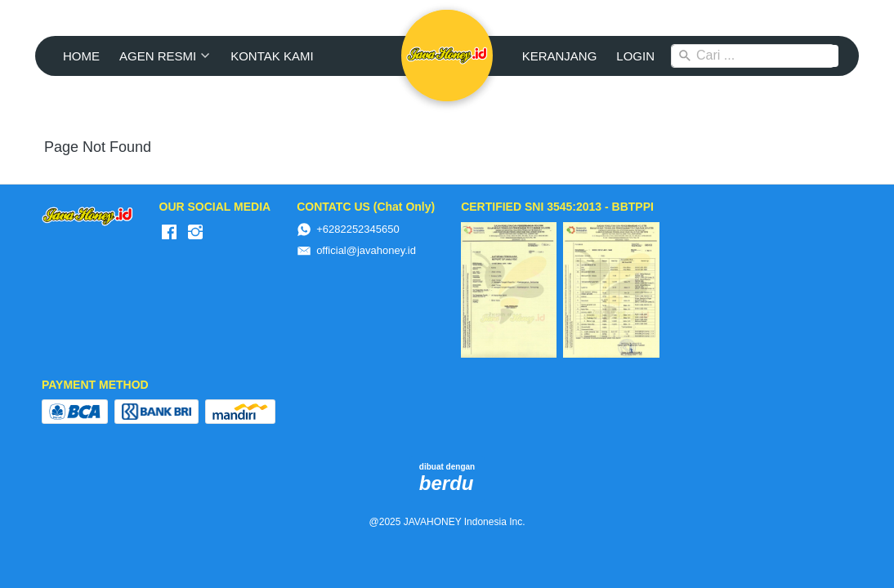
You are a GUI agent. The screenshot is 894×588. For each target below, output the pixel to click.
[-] (169, 233)
